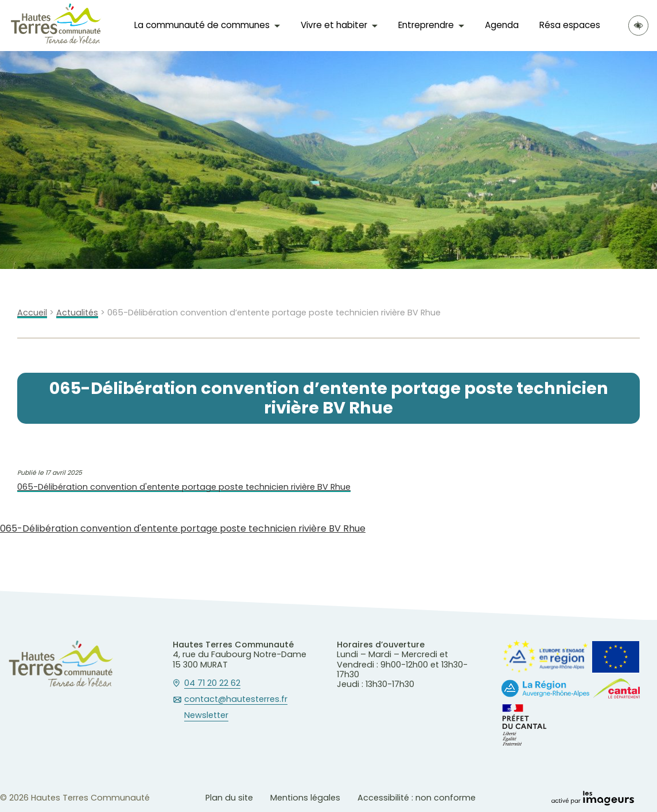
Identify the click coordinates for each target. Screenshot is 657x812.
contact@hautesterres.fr (236, 700)
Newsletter (206, 716)
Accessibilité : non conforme (417, 798)
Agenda (502, 25)
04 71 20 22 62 (212, 684)
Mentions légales (305, 798)
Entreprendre (426, 25)
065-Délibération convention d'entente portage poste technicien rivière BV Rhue (184, 487)
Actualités (77, 313)
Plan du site (229, 798)
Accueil (32, 313)
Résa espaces (570, 25)
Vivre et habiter (334, 25)
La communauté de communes (202, 25)
